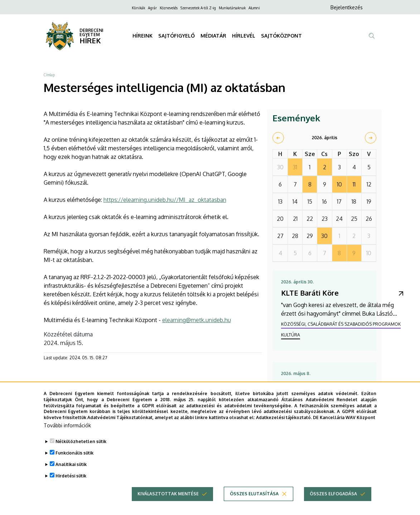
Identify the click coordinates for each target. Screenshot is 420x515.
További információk (67, 439)
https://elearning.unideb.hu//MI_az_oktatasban (165, 200)
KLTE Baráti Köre (310, 293)
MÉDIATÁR (213, 36)
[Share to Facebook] (71, 387)
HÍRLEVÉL (244, 36)
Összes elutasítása (254, 507)
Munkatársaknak (232, 8)
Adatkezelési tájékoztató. (284, 431)
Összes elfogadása (333, 507)
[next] (371, 138)
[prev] (278, 138)
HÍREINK (143, 36)
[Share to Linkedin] (99, 387)
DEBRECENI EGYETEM (91, 32)
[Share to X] (85, 387)
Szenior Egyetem (310, 384)
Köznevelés (169, 8)
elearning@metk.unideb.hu (197, 320)
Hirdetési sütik (71, 489)
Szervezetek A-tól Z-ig (198, 8)
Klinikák (138, 8)
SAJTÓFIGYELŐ (177, 36)
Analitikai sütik (71, 478)
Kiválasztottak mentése (168, 507)
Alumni (254, 8)
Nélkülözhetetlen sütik (81, 455)
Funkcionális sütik (74, 467)
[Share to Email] (114, 387)
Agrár (152, 8)
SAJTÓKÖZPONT (281, 36)
